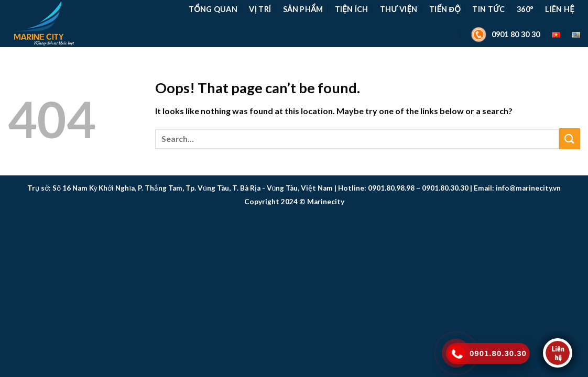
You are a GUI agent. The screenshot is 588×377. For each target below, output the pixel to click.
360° (525, 9)
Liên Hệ (559, 9)
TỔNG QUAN (213, 9)
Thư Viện (399, 9)
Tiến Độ (445, 9)
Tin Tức (488, 9)
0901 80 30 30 (504, 35)
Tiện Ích (352, 9)
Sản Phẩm (303, 9)
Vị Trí (260, 9)
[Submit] (570, 138)
